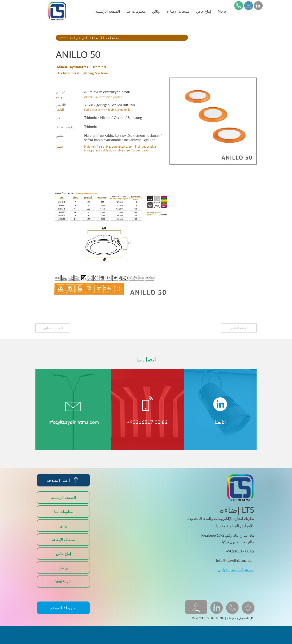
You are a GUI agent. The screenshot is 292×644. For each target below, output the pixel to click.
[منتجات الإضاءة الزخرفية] (122, 38)
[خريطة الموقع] (63, 608)
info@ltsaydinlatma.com (73, 422)
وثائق (63, 525)
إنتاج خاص (63, 553)
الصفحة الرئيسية (64, 497)
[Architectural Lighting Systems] (122, 73)
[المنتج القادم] (239, 328)
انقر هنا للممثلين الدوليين (236, 570)
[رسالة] (196, 607)
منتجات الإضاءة (64, 539)
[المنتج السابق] (53, 328)
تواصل (63, 567)
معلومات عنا (64, 511)
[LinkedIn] (258, 6)
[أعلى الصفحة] (63, 480)
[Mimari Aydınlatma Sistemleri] (122, 67)
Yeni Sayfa (63, 581)
